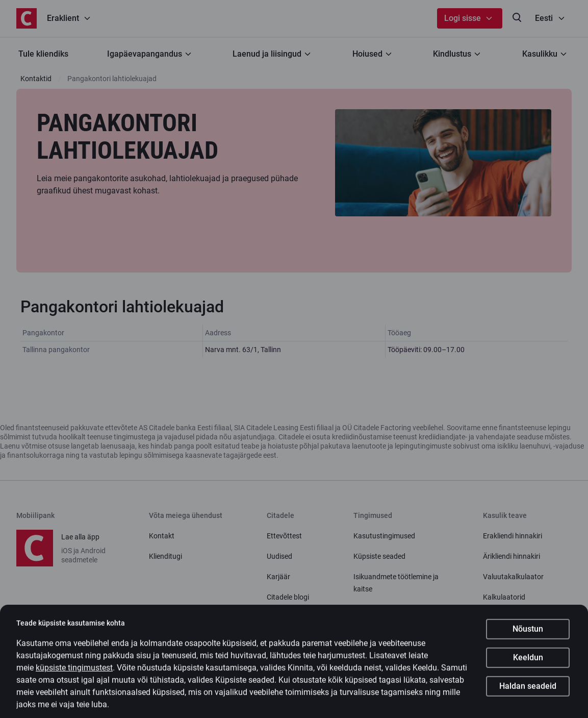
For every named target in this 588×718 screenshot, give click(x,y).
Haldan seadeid (528, 695)
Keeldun (528, 666)
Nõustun (528, 638)
